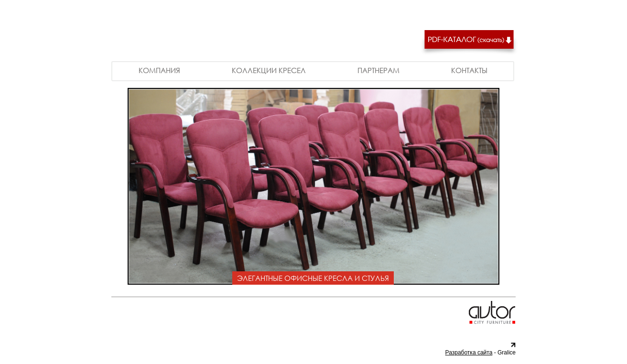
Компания (159, 70)
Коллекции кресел (269, 70)
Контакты (469, 70)
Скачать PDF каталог (469, 43)
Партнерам (378, 70)
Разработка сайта (469, 353)
